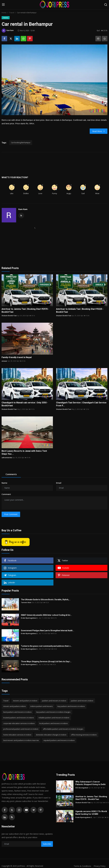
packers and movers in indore (54, 701)
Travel (12, 13)
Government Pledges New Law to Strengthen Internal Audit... (48, 631)
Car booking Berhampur (21, 143)
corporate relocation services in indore (19, 723)
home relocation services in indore (17, 735)
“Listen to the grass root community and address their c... (47, 646)
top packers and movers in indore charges (53, 712)
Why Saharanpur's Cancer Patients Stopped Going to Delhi (90, 783)
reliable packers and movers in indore (54, 718)
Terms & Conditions (81, 866)
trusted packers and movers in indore (19, 718)
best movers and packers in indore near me (21, 740)
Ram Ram (23, 209)
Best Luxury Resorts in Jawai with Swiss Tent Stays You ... (24, 452)
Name (4, 483)
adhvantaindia (7, 458)
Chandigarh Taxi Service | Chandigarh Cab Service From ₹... (81, 404)
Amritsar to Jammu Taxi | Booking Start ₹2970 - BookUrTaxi (25, 310)
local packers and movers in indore (54, 723)
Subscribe (47, 844)
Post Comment (11, 514)
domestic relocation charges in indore (51, 735)
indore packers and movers (42, 706)
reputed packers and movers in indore (59, 740)
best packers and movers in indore (17, 712)
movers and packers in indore (25, 701)
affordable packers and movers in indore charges (63, 729)
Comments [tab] (11, 474)
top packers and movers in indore (71, 706)
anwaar (4, 361)
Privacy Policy (99, 866)
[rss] (12, 817)
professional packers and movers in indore (21, 729)
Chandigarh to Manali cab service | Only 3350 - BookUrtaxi (25, 404)
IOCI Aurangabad (82, 788)
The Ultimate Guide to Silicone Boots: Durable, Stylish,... (46, 600)
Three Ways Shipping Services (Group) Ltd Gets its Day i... (46, 662)
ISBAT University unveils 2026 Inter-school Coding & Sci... (46, 615)
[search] (106, 5)
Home (4, 13)
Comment (6, 494)
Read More (99, 131)
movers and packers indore (15, 706)
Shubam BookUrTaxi (9, 316)
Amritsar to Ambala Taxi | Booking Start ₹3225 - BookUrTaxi (80, 310)
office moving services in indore (84, 735)
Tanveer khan (26, 602)
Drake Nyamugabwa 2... (30, 618)
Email (59, 483)
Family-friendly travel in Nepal (17, 357)
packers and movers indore (82, 701)
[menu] (3, 5)
